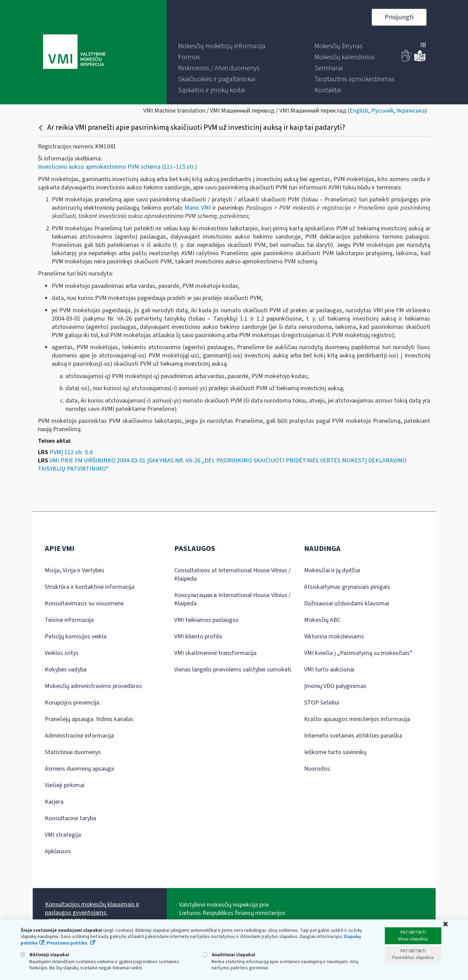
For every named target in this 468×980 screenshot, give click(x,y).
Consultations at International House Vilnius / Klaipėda (232, 575)
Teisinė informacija (69, 620)
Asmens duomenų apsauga (79, 769)
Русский (382, 111)
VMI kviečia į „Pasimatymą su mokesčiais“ (358, 653)
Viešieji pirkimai (65, 785)
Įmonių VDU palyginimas (335, 686)
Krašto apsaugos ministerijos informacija (357, 719)
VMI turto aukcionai (329, 670)
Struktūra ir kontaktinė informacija (90, 587)
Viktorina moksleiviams (334, 637)
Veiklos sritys (62, 653)
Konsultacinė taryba (70, 818)
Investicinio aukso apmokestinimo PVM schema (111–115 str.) (117, 167)
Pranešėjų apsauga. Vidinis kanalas (89, 719)
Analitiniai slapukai (229, 955)
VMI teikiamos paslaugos (206, 620)
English (359, 111)
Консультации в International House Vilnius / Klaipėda (232, 599)
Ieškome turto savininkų (335, 752)
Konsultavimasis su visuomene (84, 603)
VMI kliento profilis (198, 637)
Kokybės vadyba (66, 670)
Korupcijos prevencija (72, 703)
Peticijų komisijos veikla (76, 637)
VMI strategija (63, 835)
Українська (411, 111)
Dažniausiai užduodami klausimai (347, 603)
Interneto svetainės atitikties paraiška (353, 736)
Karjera (54, 802)
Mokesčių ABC (322, 620)
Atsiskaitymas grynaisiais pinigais (347, 587)
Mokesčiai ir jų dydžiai (332, 570)
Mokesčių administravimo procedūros (93, 686)
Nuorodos (317, 769)
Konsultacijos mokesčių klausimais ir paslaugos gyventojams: (92, 909)
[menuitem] (222, 46)
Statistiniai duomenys (73, 752)
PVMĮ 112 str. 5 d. (72, 452)
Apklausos (58, 851)
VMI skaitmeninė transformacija (215, 653)
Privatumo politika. (67, 943)
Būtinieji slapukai (45, 955)
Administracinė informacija (79, 736)
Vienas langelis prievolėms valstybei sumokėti (233, 670)
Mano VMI (198, 208)
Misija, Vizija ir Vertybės (75, 570)
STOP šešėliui (322, 703)
